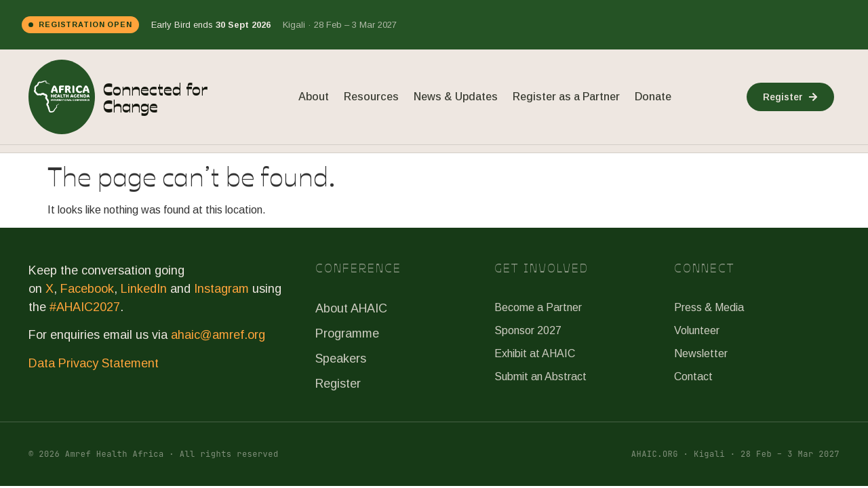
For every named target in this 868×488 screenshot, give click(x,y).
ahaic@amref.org (218, 335)
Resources (371, 97)
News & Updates (456, 97)
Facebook (87, 289)
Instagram (221, 289)
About (314, 97)
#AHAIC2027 (85, 307)
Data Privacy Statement (94, 363)
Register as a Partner (566, 97)
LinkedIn (144, 289)
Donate (653, 97)
